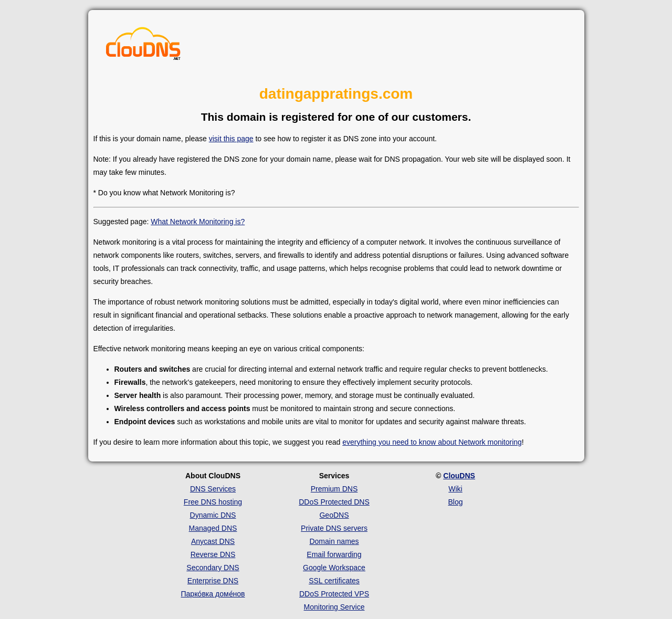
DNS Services (213, 489)
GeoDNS (334, 515)
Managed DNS (213, 528)
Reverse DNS (213, 554)
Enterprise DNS (213, 581)
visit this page (231, 139)
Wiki (455, 489)
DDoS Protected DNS (334, 502)
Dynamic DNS (213, 515)
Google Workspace (334, 568)
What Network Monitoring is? (198, 222)
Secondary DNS (213, 568)
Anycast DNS (213, 541)
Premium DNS (334, 489)
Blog (455, 502)
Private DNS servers (334, 528)
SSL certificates (334, 581)
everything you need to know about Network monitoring (432, 442)
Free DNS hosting (213, 502)
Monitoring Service (334, 607)
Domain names (334, 541)
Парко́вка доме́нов (213, 594)
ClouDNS (459, 476)
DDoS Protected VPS (334, 594)
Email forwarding (334, 554)
